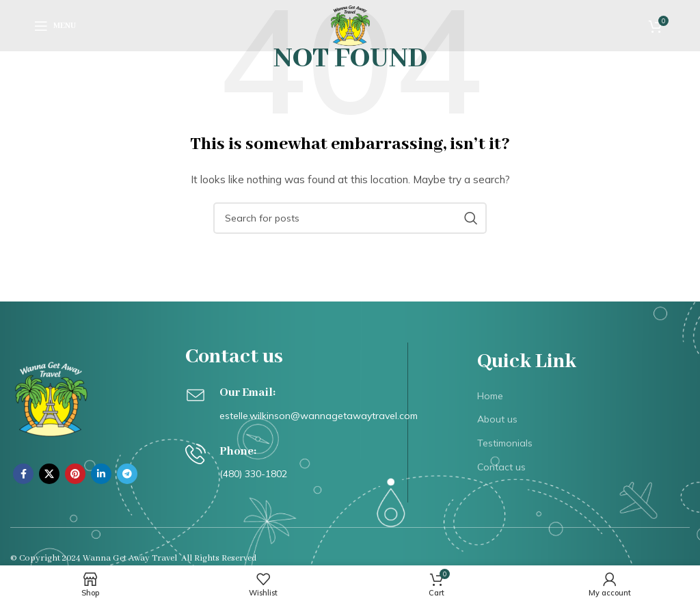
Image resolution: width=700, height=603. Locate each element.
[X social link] (49, 474)
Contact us (501, 467)
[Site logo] (350, 25)
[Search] (350, 218)
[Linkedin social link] (101, 474)
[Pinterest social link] (75, 474)
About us (497, 419)
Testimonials (505, 443)
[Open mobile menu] (55, 26)
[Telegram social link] (127, 474)
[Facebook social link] (23, 474)
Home (490, 396)
